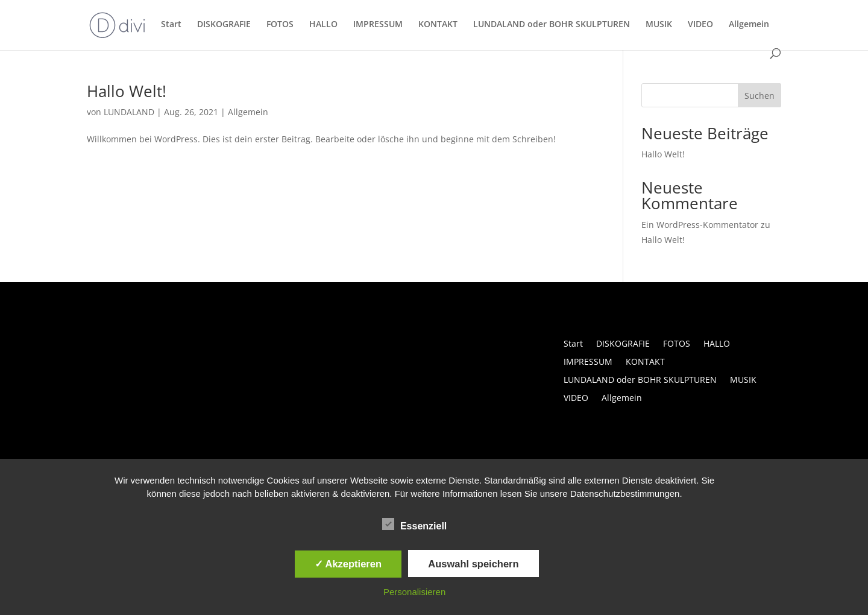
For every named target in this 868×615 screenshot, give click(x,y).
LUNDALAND (129, 112)
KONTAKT (438, 25)
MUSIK (659, 25)
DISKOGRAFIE (224, 25)
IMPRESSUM (378, 25)
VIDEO (700, 25)
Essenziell (414, 525)
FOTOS (280, 25)
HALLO (323, 25)
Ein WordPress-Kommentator (700, 225)
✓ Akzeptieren (348, 564)
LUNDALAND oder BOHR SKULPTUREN (552, 25)
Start (171, 25)
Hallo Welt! (127, 91)
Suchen (759, 96)
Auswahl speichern (473, 564)
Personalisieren (414, 592)
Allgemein (749, 25)
